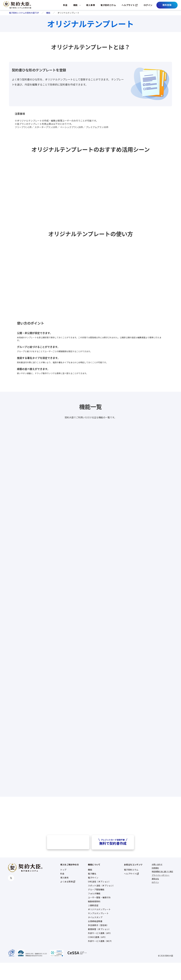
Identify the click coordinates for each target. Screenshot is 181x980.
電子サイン (93, 895)
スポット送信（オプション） (101, 903)
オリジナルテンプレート (99, 927)
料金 (65, 5)
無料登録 (167, 5)
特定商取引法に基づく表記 (162, 889)
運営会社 (155, 896)
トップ (63, 887)
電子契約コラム (108, 5)
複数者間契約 (94, 919)
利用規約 (155, 885)
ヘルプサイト (130, 5)
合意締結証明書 (95, 938)
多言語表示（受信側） (98, 942)
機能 (75, 5)
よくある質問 (68, 899)
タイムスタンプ (95, 935)
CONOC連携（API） (97, 954)
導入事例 (90, 5)
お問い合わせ (157, 882)
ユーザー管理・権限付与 (99, 915)
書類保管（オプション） (99, 946)
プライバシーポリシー (161, 892)
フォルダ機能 (94, 911)
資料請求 (68, 859)
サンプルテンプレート (98, 931)
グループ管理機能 (96, 907)
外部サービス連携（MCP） (100, 958)
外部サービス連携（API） (100, 950)
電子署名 (92, 891)
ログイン (148, 5)
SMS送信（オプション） (99, 899)
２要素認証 (93, 923)
